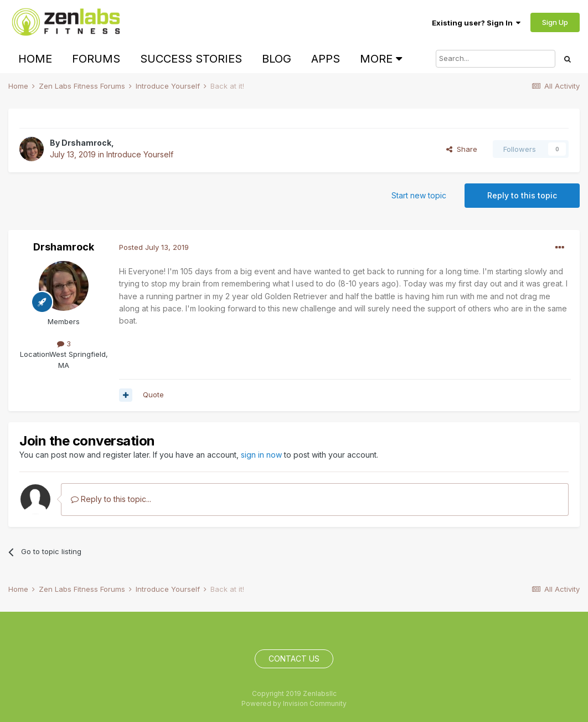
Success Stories (191, 59)
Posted (154, 247)
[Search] (496, 59)
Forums (96, 59)
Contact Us (294, 659)
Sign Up (555, 22)
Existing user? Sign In (476, 23)
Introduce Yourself (140, 154)
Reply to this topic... (111, 499)
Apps (326, 59)
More (381, 59)
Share (462, 149)
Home (35, 59)
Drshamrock (86, 143)
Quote (153, 395)
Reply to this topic (522, 195)
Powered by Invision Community (294, 703)
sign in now (261, 455)
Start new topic (419, 195)
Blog (277, 59)
